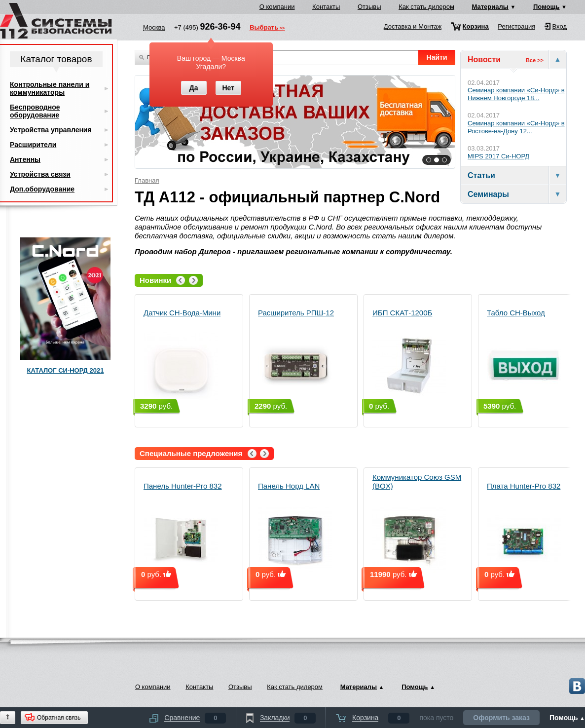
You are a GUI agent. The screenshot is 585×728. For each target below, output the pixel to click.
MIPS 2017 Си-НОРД (498, 156)
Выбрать (264, 28)
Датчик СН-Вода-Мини (182, 356)
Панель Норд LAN (295, 529)
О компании (277, 7)
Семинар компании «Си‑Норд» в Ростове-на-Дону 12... (516, 127)
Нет (228, 88)
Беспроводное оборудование (35, 111)
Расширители (33, 145)
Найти (437, 57)
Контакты (326, 7)
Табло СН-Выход (524, 356)
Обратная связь (59, 718)
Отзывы (369, 7)
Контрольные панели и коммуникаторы (50, 88)
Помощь (546, 7)
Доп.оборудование (42, 189)
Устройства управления (51, 130)
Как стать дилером (426, 7)
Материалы (490, 7)
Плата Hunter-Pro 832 (524, 529)
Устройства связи (40, 174)
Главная (147, 180)
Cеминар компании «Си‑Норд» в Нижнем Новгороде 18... (516, 94)
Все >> (535, 60)
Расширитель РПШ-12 (296, 356)
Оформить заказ (501, 718)
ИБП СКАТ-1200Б (409, 356)
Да (194, 88)
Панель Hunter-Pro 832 (183, 529)
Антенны (25, 159)
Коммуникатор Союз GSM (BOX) (417, 524)
